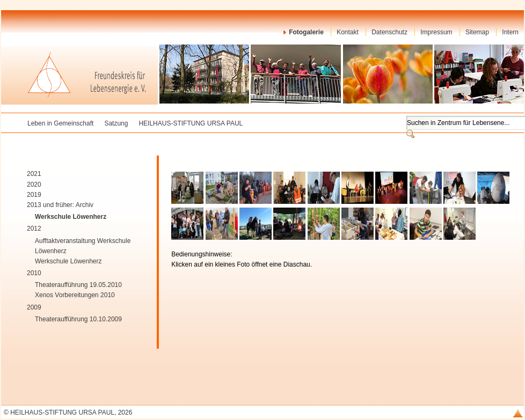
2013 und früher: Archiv (60, 205)
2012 (34, 229)
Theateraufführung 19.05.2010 (78, 285)
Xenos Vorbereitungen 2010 (75, 295)
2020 (34, 185)
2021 (34, 174)
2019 (34, 195)
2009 (34, 307)
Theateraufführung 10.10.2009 (78, 319)
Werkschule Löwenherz (71, 217)
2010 (34, 273)
